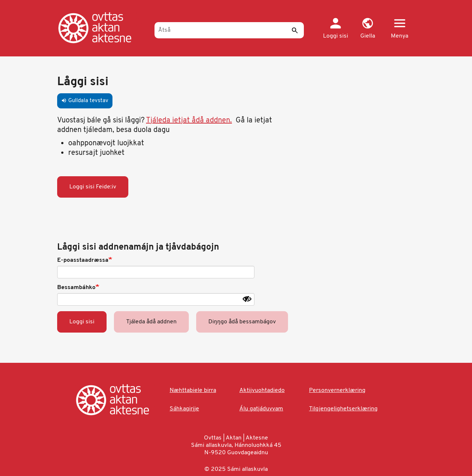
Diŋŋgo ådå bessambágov (242, 322)
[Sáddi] (295, 30)
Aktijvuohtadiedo (262, 390)
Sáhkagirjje (184, 409)
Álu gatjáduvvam (261, 409)
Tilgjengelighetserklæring (343, 409)
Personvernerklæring (337, 390)
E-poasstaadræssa (83, 260)
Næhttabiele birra (193, 390)
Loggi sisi (82, 322)
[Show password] (247, 299)
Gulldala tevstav (85, 101)
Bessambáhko (76, 288)
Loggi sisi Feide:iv (93, 187)
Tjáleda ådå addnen (151, 322)
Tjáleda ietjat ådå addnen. (189, 121)
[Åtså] (229, 30)
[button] (367, 29)
